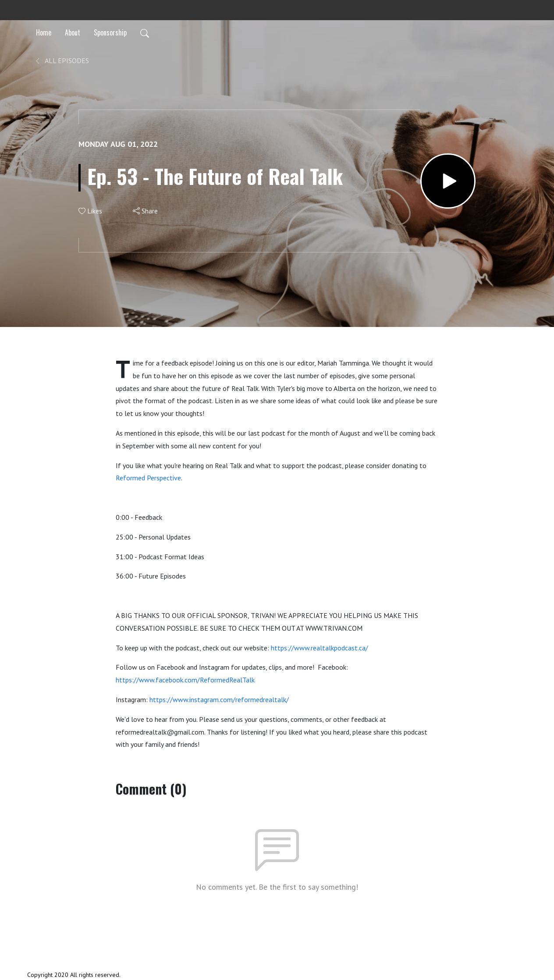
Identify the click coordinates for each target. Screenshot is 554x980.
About (73, 32)
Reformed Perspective (148, 478)
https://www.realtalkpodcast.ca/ (320, 648)
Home (44, 32)
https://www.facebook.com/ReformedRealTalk (185, 680)
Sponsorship (110, 32)
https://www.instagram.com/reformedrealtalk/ (219, 699)
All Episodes (62, 60)
